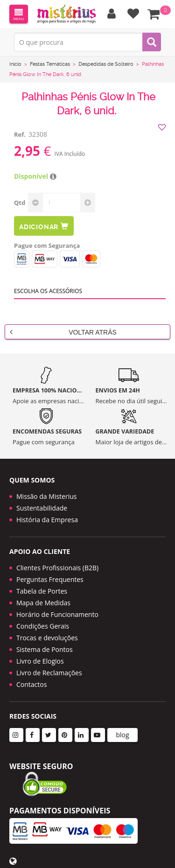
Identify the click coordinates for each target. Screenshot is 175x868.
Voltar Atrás (63, 332)
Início (15, 64)
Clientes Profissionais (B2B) (57, 568)
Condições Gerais (43, 626)
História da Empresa (47, 520)
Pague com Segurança (47, 245)
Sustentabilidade (42, 508)
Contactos (31, 684)
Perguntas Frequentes (50, 579)
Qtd (20, 203)
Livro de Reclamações (49, 673)
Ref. (20, 134)
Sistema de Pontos (45, 649)
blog (122, 735)
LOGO (66, 14)
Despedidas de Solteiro (106, 64)
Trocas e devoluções (47, 638)
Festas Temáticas (50, 64)
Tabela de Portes (42, 591)
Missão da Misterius (46, 496)
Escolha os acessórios (48, 291)
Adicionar (44, 226)
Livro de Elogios (40, 661)
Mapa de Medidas (43, 603)
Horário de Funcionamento (57, 614)
